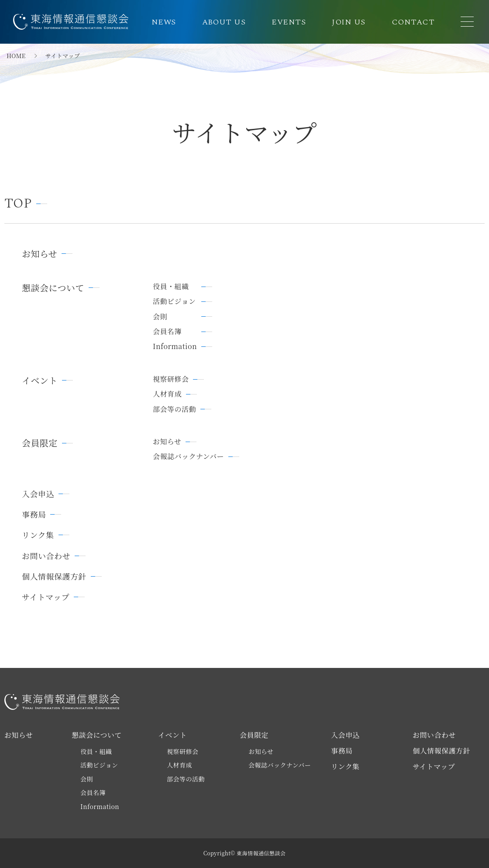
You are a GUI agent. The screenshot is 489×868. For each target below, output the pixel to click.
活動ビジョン (174, 301)
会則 (160, 317)
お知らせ (40, 254)
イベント (40, 380)
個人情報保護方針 (54, 576)
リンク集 (38, 535)
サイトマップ (46, 597)
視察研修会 (171, 379)
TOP (18, 204)
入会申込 (38, 494)
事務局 (34, 514)
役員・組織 (171, 287)
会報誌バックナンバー (188, 456)
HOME (16, 56)
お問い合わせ (46, 556)
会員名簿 (167, 332)
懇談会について (53, 288)
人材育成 (167, 394)
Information (175, 346)
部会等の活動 (174, 409)
